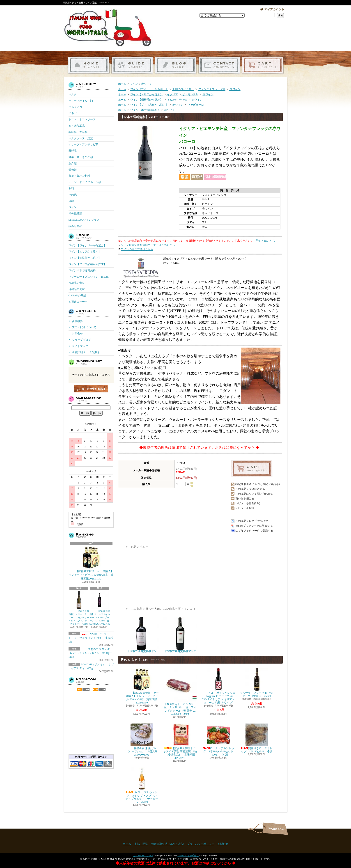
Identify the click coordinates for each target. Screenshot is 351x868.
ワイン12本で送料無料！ (83, 270)
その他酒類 (75, 213)
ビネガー (74, 113)
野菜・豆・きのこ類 (81, 157)
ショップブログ (176, 65)
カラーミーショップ (143, 855)
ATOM (99, 690)
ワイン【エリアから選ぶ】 (85, 252)
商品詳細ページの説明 (85, 352)
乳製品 (73, 151)
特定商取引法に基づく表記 (167, 844)
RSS (83, 690)
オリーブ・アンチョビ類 (83, 144)
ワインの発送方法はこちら (137, 249)
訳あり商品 (75, 226)
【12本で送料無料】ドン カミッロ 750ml (142, 635)
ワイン (73, 207)
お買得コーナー (78, 302)
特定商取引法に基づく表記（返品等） (258, 484)
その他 (73, 195)
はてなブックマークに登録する (254, 531)
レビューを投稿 (245, 508)
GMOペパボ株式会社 (188, 855)
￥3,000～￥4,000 (177, 100)
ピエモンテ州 (190, 94)
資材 (71, 201)
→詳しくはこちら (264, 241)
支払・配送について (132, 65)
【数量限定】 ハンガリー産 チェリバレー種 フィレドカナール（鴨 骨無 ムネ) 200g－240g (180, 692)
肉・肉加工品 (77, 126)
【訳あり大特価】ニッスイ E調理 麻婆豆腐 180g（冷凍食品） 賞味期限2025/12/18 (180, 742)
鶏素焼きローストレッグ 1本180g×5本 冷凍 (257, 738)
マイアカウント (272, 9)
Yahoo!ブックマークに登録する (254, 526)
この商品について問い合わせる (254, 494)
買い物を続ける (245, 499)
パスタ (73, 94)
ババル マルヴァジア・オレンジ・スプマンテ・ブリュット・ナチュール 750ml (142, 786)
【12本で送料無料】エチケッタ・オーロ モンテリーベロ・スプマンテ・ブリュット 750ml (79, 608)
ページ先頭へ (275, 829)
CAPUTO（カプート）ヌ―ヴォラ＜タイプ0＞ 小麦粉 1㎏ (92, 638)
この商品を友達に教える (250, 489)
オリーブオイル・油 (81, 101)
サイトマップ (80, 346)
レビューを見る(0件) (248, 503)
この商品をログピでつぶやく (253, 521)
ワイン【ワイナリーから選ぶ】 (87, 245)
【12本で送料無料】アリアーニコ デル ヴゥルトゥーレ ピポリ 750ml (180, 635)
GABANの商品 (77, 295)
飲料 (71, 188)
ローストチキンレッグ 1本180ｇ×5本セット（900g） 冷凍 (218, 740)
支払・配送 (141, 844)
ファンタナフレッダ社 (212, 89)
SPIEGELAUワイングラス (84, 220)
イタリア (172, 94)
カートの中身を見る (91, 389)
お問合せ (219, 65)
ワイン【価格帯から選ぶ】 (85, 258)
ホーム (89, 65)
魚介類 (73, 163)
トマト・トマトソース (82, 119)
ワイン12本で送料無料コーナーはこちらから (148, 245)
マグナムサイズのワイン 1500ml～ (90, 277)
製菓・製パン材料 (79, 176)
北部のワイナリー (183, 89)
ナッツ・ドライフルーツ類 (85, 182)
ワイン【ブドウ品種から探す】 (87, 264)
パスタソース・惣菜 (81, 138)
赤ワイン (147, 84)
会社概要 (77, 321)
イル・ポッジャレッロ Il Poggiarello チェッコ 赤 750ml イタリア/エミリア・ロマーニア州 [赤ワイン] (218, 686)
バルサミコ (75, 107)
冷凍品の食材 (77, 283)
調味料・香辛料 (78, 132)
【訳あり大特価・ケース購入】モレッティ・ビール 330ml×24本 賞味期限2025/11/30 (91, 563)
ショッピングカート (263, 65)
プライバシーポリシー (201, 844)
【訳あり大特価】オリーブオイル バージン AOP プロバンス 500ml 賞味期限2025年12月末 (100, 608)
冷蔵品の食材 (77, 289)
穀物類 (73, 170)
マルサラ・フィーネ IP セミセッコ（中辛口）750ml (257, 683)
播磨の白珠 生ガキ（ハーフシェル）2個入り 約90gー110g (90, 653)
